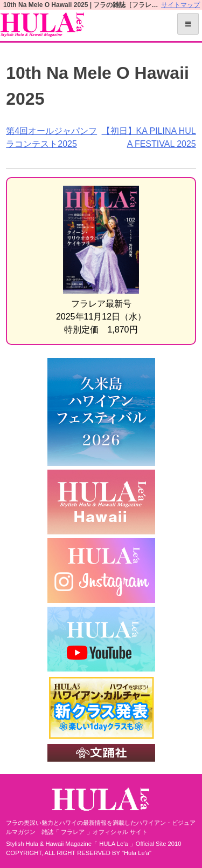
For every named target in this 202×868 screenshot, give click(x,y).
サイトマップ (180, 5)
